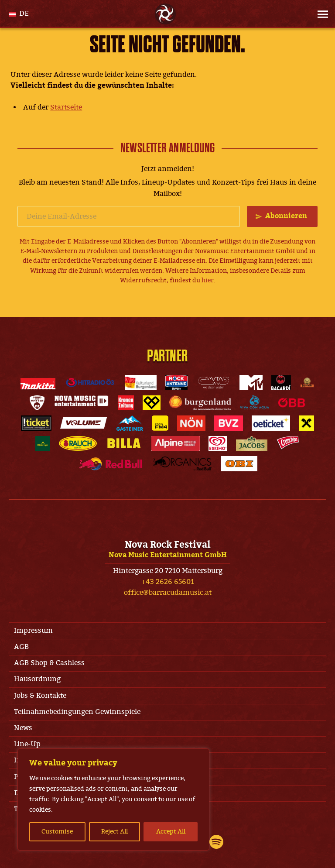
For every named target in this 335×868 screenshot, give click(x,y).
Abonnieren (286, 216)
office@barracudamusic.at (168, 593)
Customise (57, 832)
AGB (21, 647)
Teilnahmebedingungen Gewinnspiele (77, 712)
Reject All (115, 832)
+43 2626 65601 (168, 582)
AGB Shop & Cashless (49, 663)
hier (208, 280)
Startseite (66, 107)
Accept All (171, 832)
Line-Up (27, 744)
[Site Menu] (320, 14)
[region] (113, 799)
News (23, 728)
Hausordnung (37, 679)
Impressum (33, 631)
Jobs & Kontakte (40, 696)
